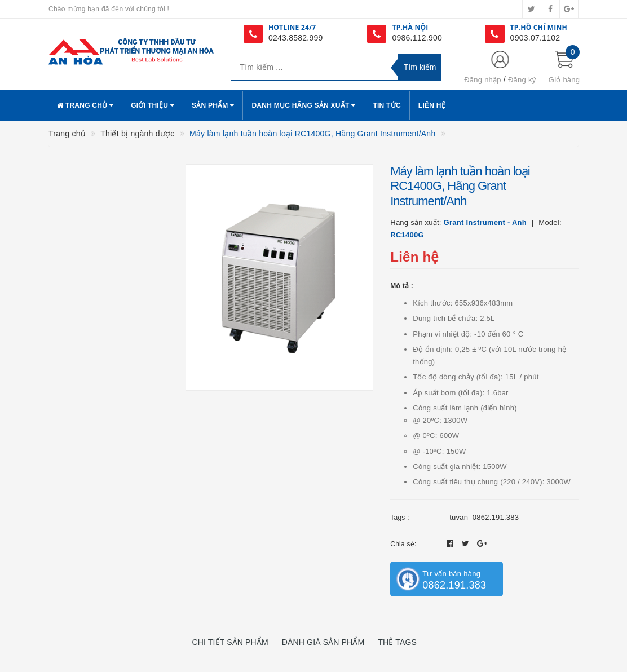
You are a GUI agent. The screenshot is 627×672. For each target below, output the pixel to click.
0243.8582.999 (296, 38)
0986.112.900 (417, 38)
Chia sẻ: (403, 544)
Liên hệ (432, 105)
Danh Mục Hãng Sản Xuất (303, 105)
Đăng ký (522, 80)
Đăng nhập (483, 80)
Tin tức (387, 105)
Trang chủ (85, 105)
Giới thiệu (153, 105)
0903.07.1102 (535, 38)
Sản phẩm (213, 105)
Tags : (400, 518)
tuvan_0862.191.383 (484, 517)
